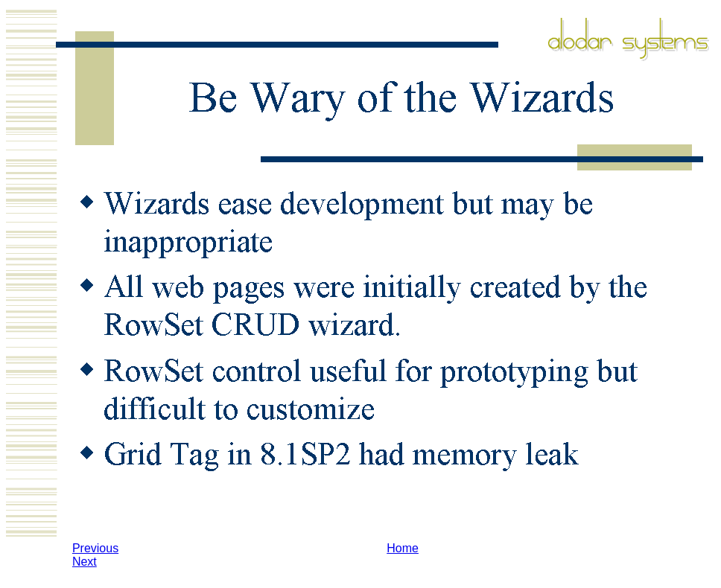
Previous (95, 548)
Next (85, 562)
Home (403, 548)
